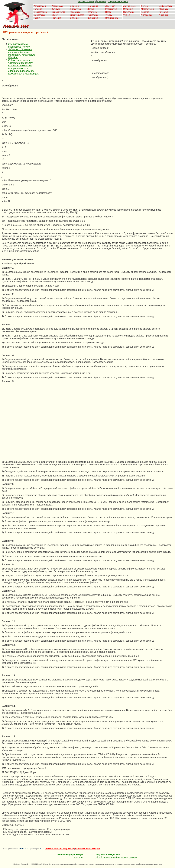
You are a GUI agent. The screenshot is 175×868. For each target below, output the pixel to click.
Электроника (112, 18)
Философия (147, 15)
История (38, 9)
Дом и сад (110, 6)
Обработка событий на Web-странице (116, 858)
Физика (127, 15)
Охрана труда (58, 12)
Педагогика (75, 12)
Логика (91, 9)
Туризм (109, 15)
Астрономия (58, 6)
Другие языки (130, 6)
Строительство (77, 15)
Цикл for (79, 858)
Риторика (163, 12)
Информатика (166, 6)
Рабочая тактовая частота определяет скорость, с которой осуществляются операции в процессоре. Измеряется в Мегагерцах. (24, 67)
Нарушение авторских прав (87, 849)
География (93, 6)
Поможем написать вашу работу (59, 849)
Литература (75, 9)
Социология (40, 15)
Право (108, 12)
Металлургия (147, 9)
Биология (74, 6)
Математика (111, 9)
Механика (164, 9)
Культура (56, 9)
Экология (74, 18)
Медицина (128, 9)
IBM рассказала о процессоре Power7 (19, 45)
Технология (93, 15)
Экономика (93, 18)
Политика (92, 12)
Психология (129, 12)
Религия (145, 12)
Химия (37, 18)
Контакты (102, 1)
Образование (40, 12)
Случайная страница (118, 1)
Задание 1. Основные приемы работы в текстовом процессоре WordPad (22, 53)
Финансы (163, 15)
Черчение (56, 18)
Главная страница (87, 1)
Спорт (55, 15)
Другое (144, 6)
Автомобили (40, 6)
